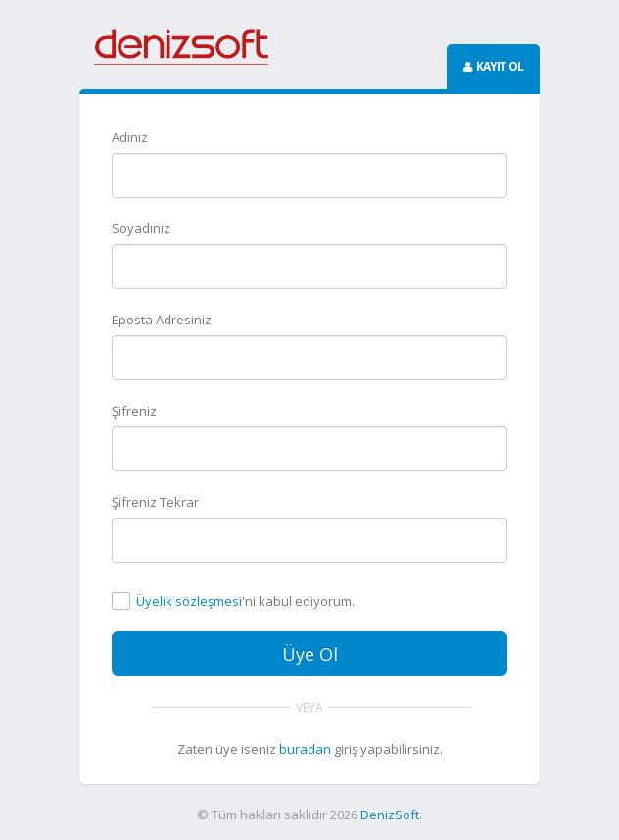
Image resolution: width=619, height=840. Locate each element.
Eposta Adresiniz (162, 320)
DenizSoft (390, 815)
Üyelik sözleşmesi (189, 601)
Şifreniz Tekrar (155, 502)
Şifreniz (134, 411)
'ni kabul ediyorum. (245, 602)
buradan (305, 749)
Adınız (130, 137)
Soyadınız (141, 228)
